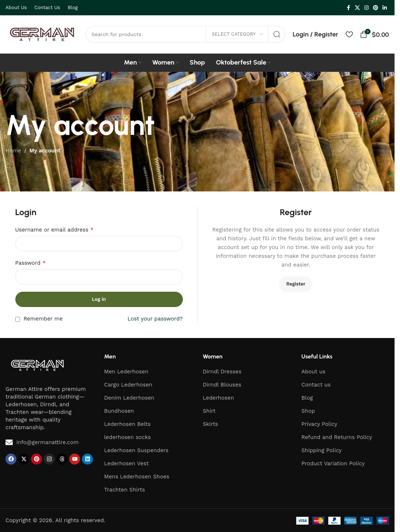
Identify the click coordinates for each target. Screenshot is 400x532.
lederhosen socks (128, 437)
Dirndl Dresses (222, 372)
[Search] (185, 34)
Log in (99, 299)
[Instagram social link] (366, 8)
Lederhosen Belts (128, 424)
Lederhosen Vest (126, 463)
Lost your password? (155, 319)
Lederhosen (219, 398)
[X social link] (357, 8)
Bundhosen (119, 411)
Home (13, 151)
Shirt (209, 411)
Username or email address (54, 230)
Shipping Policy (321, 450)
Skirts (211, 424)
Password (31, 263)
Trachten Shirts (125, 490)
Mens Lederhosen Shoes (137, 477)
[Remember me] (18, 319)
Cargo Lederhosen (128, 385)
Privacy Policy (319, 424)
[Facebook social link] (348, 8)
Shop (308, 411)
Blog (307, 398)
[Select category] (237, 34)
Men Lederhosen (126, 372)
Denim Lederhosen (129, 398)
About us (313, 372)
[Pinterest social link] (376, 8)
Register (296, 284)
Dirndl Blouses (222, 385)
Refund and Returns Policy (337, 437)
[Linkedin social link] (385, 8)
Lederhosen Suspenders (136, 450)
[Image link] (37, 365)
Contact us (316, 385)
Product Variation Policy (333, 463)
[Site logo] (42, 34)
